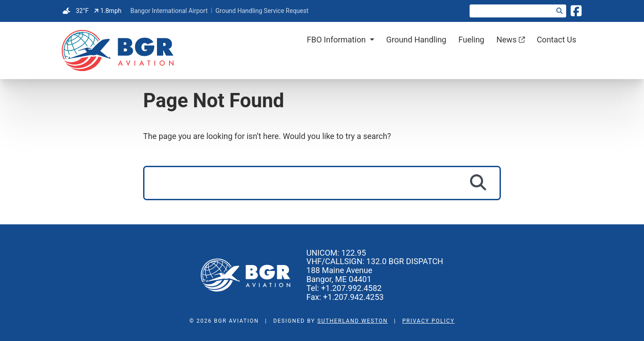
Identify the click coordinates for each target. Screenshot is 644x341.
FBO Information (336, 40)
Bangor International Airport (169, 11)
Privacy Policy (428, 321)
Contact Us (556, 40)
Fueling (471, 40)
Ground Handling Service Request (262, 11)
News (511, 40)
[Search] (559, 11)
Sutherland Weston (353, 321)
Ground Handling (416, 40)
